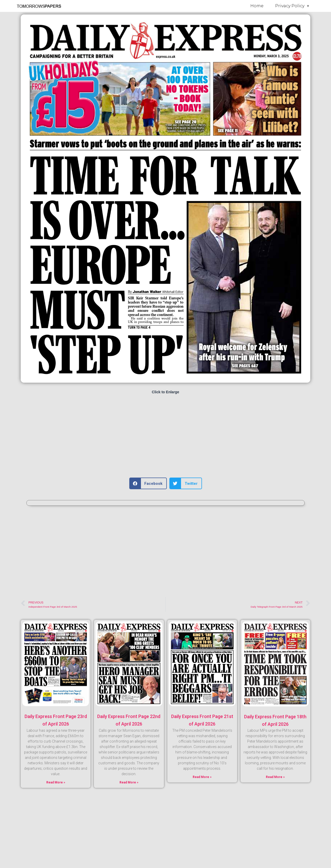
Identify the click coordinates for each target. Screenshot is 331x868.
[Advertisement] (165, 436)
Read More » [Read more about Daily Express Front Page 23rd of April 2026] (56, 782)
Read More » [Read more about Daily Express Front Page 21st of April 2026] (202, 777)
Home (257, 6)
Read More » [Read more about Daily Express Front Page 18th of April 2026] (275, 777)
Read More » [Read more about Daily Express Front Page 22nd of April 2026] (129, 782)
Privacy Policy (292, 6)
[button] (148, 483)
